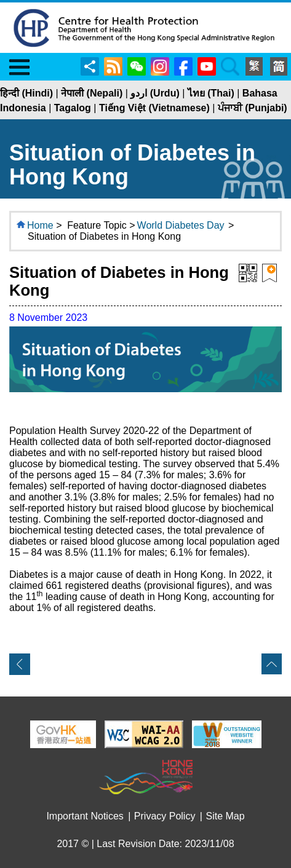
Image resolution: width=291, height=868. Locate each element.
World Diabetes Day (181, 225)
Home (40, 225)
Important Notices (85, 816)
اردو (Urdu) (155, 93)
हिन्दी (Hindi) (26, 93)
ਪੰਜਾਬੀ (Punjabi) (253, 108)
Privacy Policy (165, 816)
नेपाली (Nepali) (92, 93)
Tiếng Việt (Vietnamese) (154, 108)
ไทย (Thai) (211, 93)
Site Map (225, 816)
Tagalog (73, 108)
